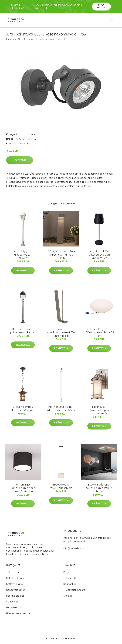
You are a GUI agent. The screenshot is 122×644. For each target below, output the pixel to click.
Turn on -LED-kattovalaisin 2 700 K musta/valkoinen (23, 488)
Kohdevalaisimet (15, 590)
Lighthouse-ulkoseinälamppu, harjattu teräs (99, 410)
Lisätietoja (20, 160)
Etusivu (10, 39)
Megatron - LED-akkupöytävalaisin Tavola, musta (99, 255)
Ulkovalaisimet (29, 134)
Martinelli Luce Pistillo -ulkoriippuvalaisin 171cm (61, 408)
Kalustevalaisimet (16, 578)
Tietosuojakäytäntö (74, 590)
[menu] (112, 20)
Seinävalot (12, 602)
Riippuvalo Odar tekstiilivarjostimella (61, 486)
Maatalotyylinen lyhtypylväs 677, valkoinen (23, 255)
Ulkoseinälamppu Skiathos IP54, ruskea (23, 408)
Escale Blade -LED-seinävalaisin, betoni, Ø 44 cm (99, 488)
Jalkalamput (13, 572)
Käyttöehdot (70, 584)
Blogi (66, 572)
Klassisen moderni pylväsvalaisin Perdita (23, 331)
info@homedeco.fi (74, 548)
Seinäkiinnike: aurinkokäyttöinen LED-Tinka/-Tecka (61, 332)
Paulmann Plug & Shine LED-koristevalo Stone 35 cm (99, 332)
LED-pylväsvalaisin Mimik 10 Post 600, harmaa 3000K (61, 255)
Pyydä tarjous (101, 6)
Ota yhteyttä (70, 578)
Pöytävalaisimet (15, 596)
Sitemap (68, 596)
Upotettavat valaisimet (19, 613)
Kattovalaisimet (15, 584)
